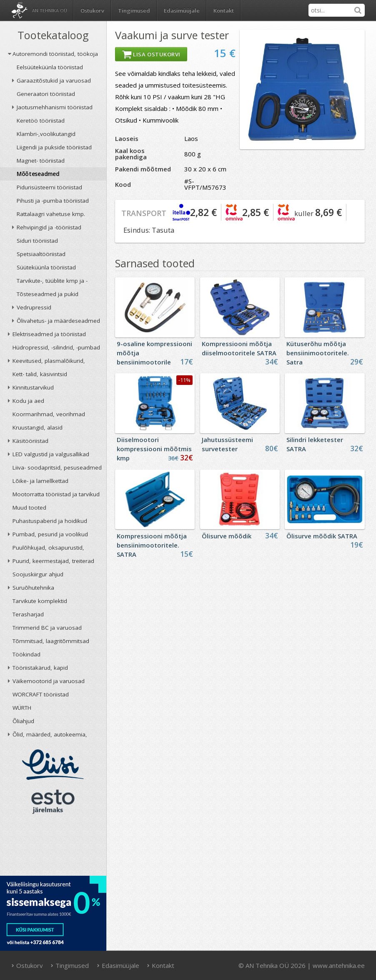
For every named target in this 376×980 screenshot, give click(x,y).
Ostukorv (27, 965)
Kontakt (224, 10)
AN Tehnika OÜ (50, 10)
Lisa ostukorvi (151, 54)
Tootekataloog (53, 35)
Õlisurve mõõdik (227, 536)
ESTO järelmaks (53, 802)
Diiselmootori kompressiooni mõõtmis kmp (154, 449)
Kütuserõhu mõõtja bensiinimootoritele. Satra (318, 353)
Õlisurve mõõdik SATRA (322, 536)
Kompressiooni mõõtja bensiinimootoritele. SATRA (152, 545)
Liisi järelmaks (53, 765)
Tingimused (134, 10)
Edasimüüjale (182, 10)
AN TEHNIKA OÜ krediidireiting (53, 847)
